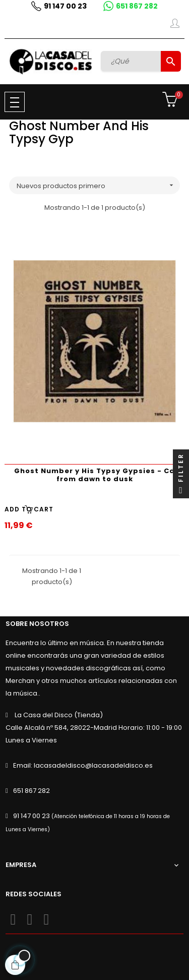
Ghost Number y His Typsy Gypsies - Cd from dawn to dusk (94, 475)
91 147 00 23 (65, 6)
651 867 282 (137, 6)
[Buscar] (132, 61)
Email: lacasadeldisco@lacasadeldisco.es (83, 765)
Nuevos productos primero (98, 185)
